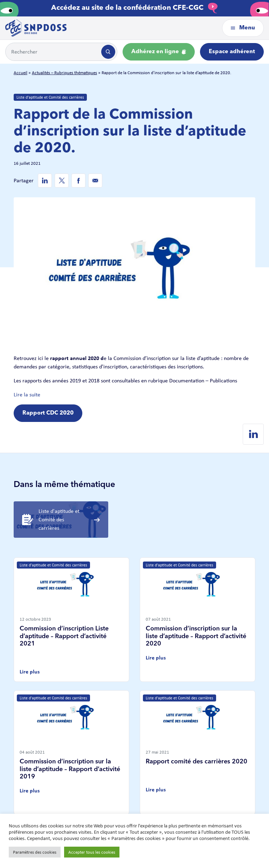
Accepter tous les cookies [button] (92, 852)
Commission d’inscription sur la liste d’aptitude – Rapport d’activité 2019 (70, 769)
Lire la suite (27, 394)
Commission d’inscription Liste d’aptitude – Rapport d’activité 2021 (64, 636)
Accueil (20, 73)
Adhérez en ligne (159, 52)
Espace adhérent (232, 52)
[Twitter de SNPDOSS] (62, 181)
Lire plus (30, 672)
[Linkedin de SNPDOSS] (45, 181)
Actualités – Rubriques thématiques (64, 73)
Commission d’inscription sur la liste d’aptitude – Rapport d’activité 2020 (196, 636)
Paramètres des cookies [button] (35, 852)
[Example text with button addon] (53, 52)
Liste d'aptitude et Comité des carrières (50, 97)
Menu (243, 28)
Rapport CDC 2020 (48, 413)
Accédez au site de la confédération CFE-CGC (134, 8)
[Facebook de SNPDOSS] (78, 181)
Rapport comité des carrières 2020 (196, 762)
